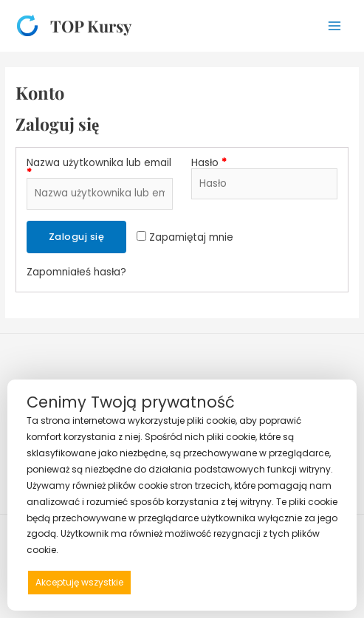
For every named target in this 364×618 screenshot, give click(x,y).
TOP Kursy (91, 25)
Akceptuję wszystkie (79, 582)
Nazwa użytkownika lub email (99, 168)
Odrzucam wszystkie (204, 582)
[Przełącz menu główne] (335, 25)
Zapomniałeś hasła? (76, 272)
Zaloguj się (77, 237)
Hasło (209, 163)
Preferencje (306, 581)
